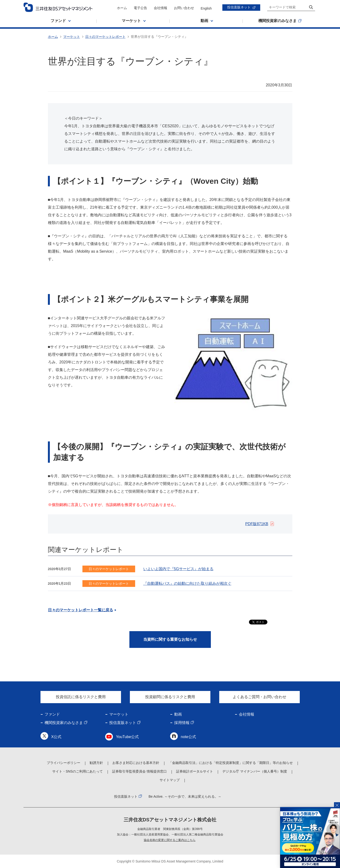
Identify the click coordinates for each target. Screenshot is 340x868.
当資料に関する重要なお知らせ (170, 639)
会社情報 (161, 8)
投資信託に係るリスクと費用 (81, 697)
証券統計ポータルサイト (195, 771)
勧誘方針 (96, 763)
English (206, 8)
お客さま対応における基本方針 (136, 763)
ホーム (122, 8)
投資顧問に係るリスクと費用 (170, 697)
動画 (178, 714)
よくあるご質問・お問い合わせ (259, 697)
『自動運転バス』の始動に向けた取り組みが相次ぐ (187, 583)
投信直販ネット (239, 7)
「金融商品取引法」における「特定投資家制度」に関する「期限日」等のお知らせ (231, 763)
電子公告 (140, 8)
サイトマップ (170, 780)
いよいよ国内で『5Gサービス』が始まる (178, 569)
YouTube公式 (127, 737)
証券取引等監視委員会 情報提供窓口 (139, 771)
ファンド (52, 714)
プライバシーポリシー (63, 763)
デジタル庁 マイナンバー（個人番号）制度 (255, 771)
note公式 (188, 737)
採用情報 (182, 723)
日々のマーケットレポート (105, 37)
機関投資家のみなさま (64, 723)
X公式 (56, 737)
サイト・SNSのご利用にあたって (78, 771)
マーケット (72, 37)
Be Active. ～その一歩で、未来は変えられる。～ (185, 796)
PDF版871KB (257, 524)
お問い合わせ (184, 8)
